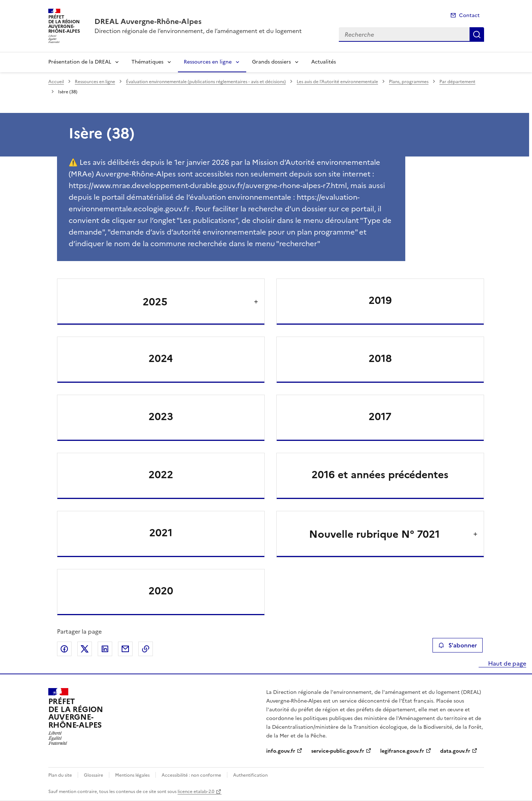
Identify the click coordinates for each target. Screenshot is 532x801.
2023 (161, 416)
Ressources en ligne (208, 62)
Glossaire (94, 775)
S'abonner (457, 645)
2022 (161, 475)
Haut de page (506, 663)
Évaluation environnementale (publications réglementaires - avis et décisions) (206, 82)
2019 (380, 300)
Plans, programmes (409, 82)
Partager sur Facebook (64, 649)
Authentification (250, 775)
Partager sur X (85, 649)
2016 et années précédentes (380, 475)
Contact (469, 15)
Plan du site (60, 775)
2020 (161, 591)
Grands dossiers (271, 62)
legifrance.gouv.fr (402, 751)
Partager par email (125, 649)
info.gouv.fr (281, 751)
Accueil (56, 82)
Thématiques (147, 62)
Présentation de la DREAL (80, 62)
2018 (380, 358)
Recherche (477, 34)
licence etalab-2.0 (196, 792)
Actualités (324, 62)
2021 (161, 533)
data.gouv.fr (455, 751)
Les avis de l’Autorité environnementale (337, 82)
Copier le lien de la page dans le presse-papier (146, 649)
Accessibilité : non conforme (191, 775)
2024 (161, 358)
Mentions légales (132, 775)
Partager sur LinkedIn (105, 649)
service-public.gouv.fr (338, 751)
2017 (380, 416)
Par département (457, 82)
